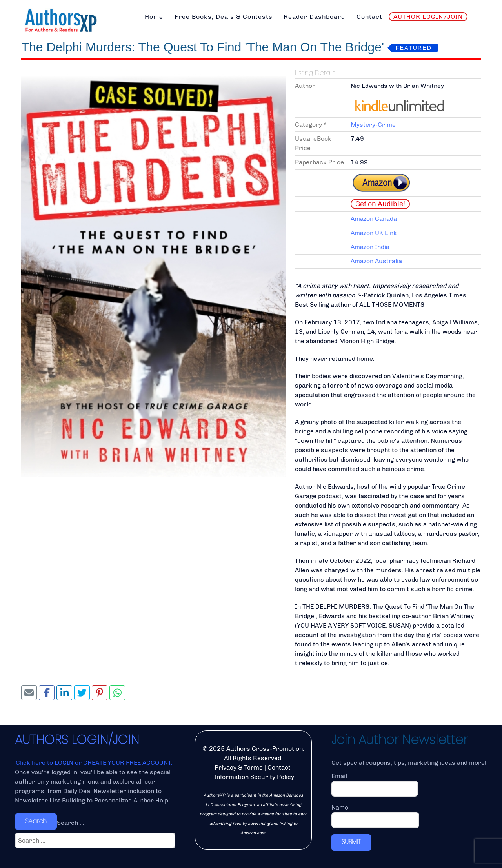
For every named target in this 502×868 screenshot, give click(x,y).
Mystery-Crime (373, 125)
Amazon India (370, 247)
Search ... (71, 823)
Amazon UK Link (374, 233)
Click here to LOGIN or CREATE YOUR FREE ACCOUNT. (94, 763)
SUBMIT (351, 842)
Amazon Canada (374, 219)
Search (36, 821)
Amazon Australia (376, 261)
